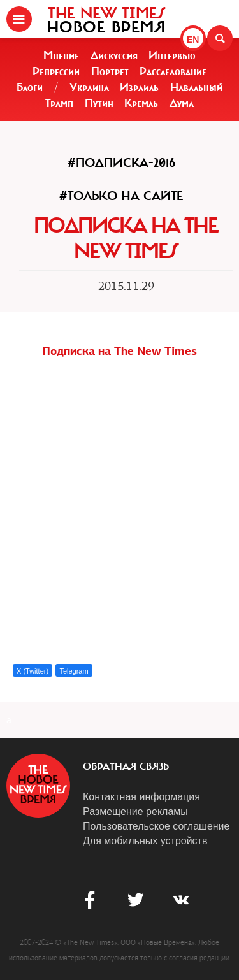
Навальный (196, 87)
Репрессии (56, 71)
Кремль (141, 103)
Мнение (61, 55)
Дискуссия (114, 55)
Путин (99, 103)
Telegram (74, 671)
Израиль (139, 87)
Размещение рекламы (135, 811)
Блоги (30, 87)
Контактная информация (141, 797)
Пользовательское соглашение (156, 826)
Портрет (110, 71)
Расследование (173, 71)
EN (193, 40)
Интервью (172, 55)
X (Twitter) (33, 671)
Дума (182, 103)
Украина (89, 87)
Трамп (59, 103)
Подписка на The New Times (119, 351)
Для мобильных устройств (145, 841)
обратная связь (126, 767)
